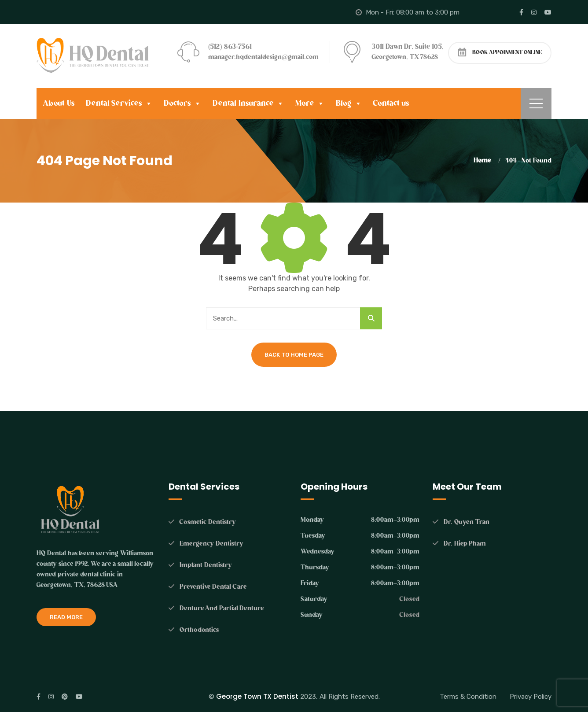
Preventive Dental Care (213, 587)
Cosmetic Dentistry (208, 522)
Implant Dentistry (206, 565)
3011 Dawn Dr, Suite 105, (408, 47)
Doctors (182, 103)
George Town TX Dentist (257, 696)
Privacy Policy (531, 697)
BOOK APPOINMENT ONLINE (500, 52)
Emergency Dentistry (211, 544)
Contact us (391, 103)
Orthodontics (199, 630)
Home (484, 160)
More (310, 103)
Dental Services (119, 103)
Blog (349, 103)
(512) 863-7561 (230, 47)
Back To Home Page (294, 355)
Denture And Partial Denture (222, 608)
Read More (66, 617)
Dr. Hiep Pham (464, 544)
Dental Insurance (248, 103)
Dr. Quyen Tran (467, 522)
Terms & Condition (468, 697)
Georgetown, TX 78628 (405, 57)
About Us (59, 103)
